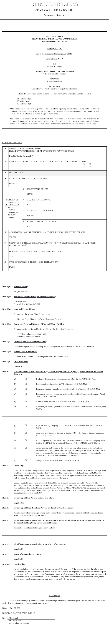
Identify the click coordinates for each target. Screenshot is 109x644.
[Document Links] (54, 15)
